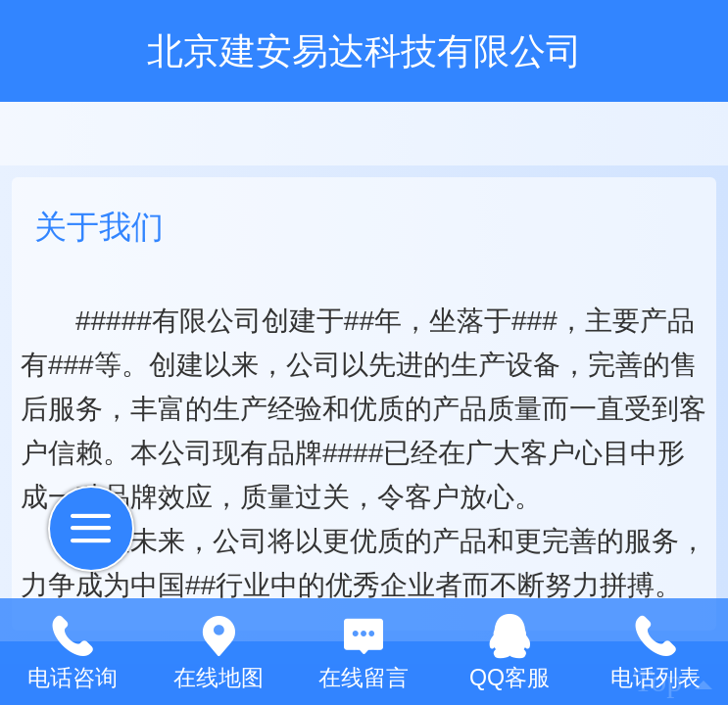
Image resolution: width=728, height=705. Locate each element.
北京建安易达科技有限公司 (364, 51)
